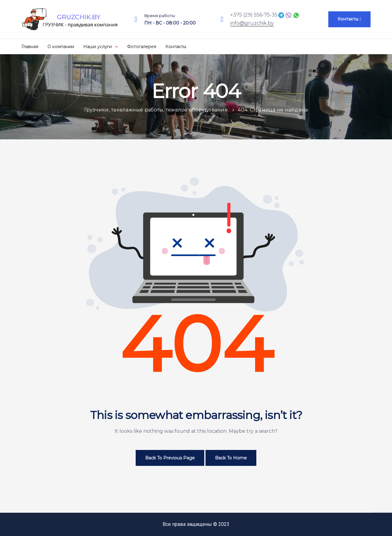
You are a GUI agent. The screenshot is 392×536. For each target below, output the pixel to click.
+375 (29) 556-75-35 (254, 15)
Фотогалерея (142, 47)
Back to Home (231, 458)
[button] (349, 19)
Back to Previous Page (170, 458)
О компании (61, 47)
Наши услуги (101, 47)
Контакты (176, 47)
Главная (30, 47)
